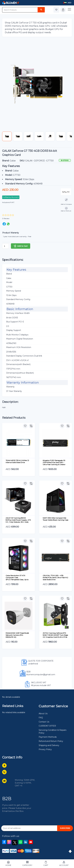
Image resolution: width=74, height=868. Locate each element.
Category (27, 863)
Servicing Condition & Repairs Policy (53, 731)
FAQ (41, 718)
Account (64, 863)
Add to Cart (20, 246)
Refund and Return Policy (51, 741)
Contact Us (44, 722)
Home (8, 863)
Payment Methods (48, 737)
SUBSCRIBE (65, 828)
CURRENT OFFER (47, 726)
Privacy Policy (45, 749)
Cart (46, 863)
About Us (43, 714)
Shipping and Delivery (49, 745)
